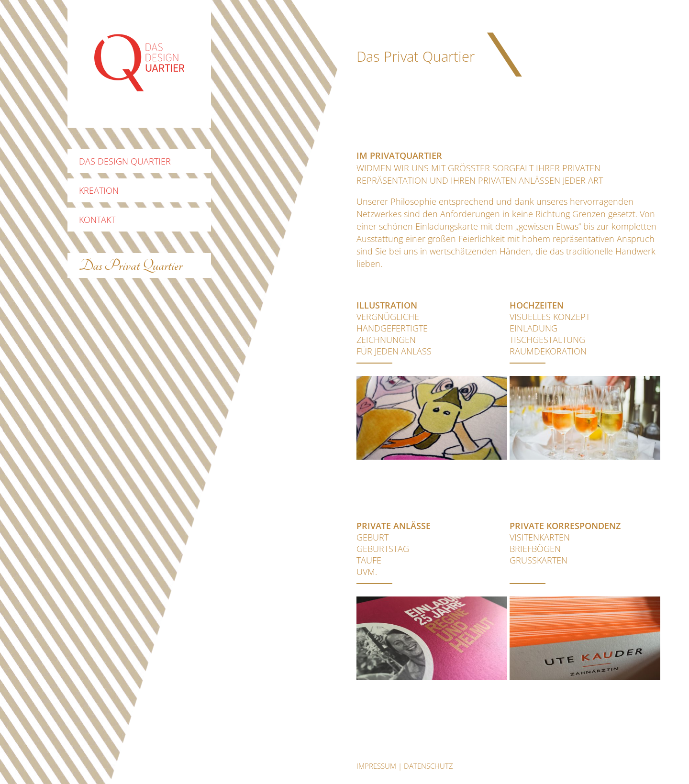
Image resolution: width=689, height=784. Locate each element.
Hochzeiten (537, 305)
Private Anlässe (394, 526)
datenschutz (428, 766)
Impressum (376, 766)
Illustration (387, 305)
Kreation (99, 190)
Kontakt (97, 220)
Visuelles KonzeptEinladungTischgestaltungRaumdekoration (550, 334)
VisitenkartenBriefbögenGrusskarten (540, 549)
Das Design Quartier (125, 161)
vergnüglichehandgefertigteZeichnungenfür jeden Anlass (394, 334)
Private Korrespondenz (565, 526)
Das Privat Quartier (131, 265)
